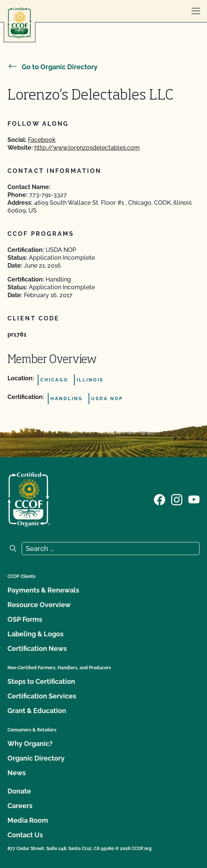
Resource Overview (39, 605)
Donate (19, 791)
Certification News (37, 648)
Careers (20, 806)
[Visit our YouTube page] (194, 499)
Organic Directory (36, 758)
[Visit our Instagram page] (177, 499)
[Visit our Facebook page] (160, 499)
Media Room (28, 820)
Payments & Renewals (43, 590)
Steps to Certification (41, 681)
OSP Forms (25, 619)
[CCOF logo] (19, 23)
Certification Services (42, 696)
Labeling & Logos (35, 634)
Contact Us (25, 835)
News (17, 773)
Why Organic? (30, 744)
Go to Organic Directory (52, 67)
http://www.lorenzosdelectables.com (87, 148)
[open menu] (196, 11)
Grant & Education (37, 711)
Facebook (42, 140)
